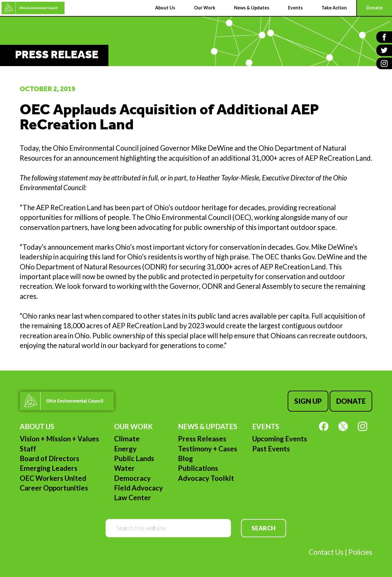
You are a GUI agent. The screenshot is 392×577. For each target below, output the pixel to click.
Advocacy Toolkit (206, 478)
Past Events (271, 449)
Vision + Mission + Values (59, 439)
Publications (198, 468)
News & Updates (208, 426)
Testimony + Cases (208, 449)
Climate (127, 439)
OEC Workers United (53, 478)
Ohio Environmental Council (33, 8)
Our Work (133, 426)
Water (124, 468)
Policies (360, 552)
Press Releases (202, 439)
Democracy (132, 478)
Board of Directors (50, 458)
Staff (28, 449)
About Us (37, 426)
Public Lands (134, 458)
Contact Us (326, 552)
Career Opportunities (54, 488)
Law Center (133, 498)
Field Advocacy (139, 488)
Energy (125, 449)
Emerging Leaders (49, 468)
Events (266, 426)
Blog (186, 458)
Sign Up (308, 401)
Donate (351, 401)
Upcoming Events (280, 439)
